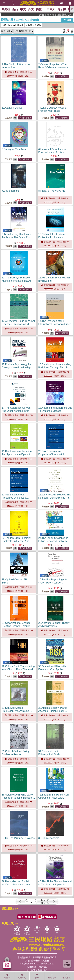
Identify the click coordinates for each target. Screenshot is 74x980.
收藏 (37, 976)
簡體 (39, 9)
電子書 (62, 9)
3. (12, 108)
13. (18, 324)
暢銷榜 (6, 9)
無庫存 (45, 76)
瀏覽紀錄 (52, 976)
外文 (31, 9)
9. (17, 237)
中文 (23, 9)
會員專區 (67, 976)
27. (17, 626)
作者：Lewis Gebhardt (12, 25)
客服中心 (22, 976)
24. (54, 541)
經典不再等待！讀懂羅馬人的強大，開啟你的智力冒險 (61, 15)
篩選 (67, 20)
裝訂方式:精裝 (34, 25)
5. (14, 149)
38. (49, 838)
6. (53, 152)
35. (18, 798)
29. (18, 669)
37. (18, 838)
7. (10, 191)
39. (17, 885)
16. (55, 367)
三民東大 (49, 9)
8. (52, 191)
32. (53, 711)
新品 (15, 9)
